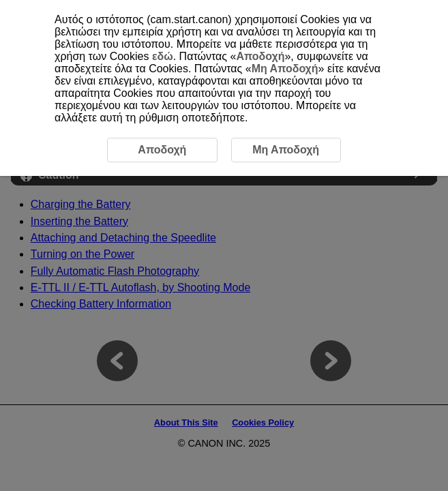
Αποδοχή (260, 56)
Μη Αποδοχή (285, 69)
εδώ (163, 56)
